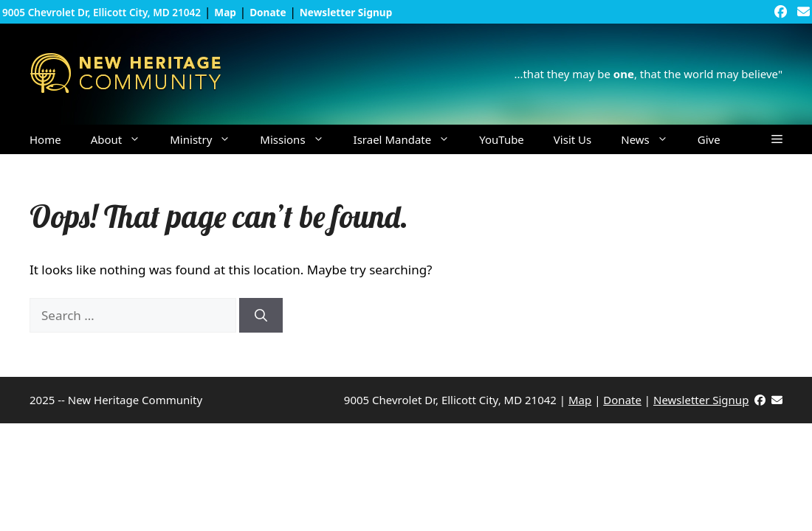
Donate (622, 400)
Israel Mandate (409, 139)
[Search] (261, 316)
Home (45, 139)
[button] (777, 139)
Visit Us (572, 139)
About (123, 139)
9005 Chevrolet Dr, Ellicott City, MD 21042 (101, 12)
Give (709, 139)
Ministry (207, 139)
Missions (299, 139)
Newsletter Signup (701, 400)
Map (580, 400)
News (652, 139)
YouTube (502, 139)
